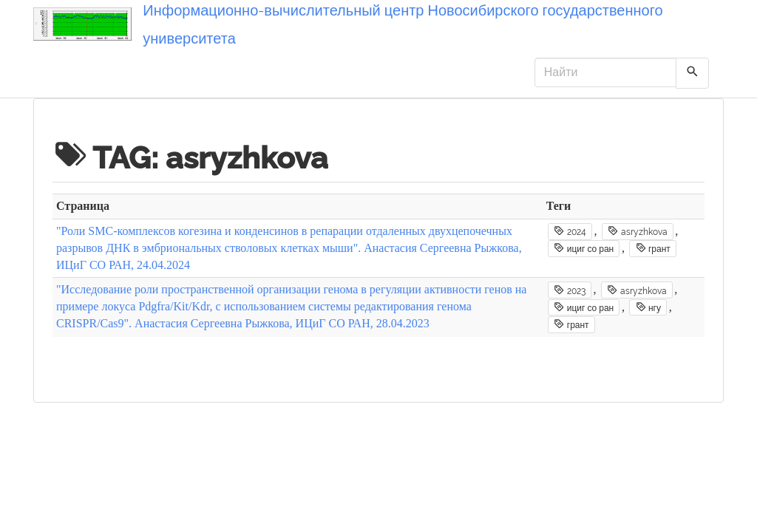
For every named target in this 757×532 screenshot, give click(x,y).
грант (653, 248)
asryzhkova (637, 231)
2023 (569, 290)
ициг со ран (584, 248)
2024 (570, 231)
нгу (648, 307)
